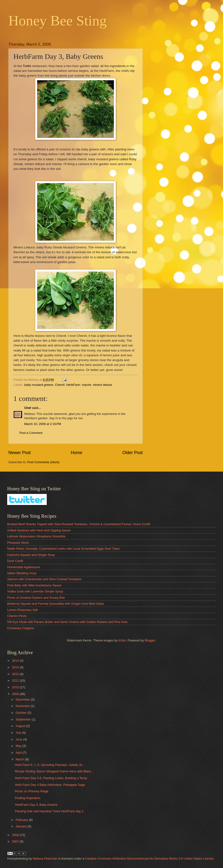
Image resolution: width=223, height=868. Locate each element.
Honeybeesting (18, 859)
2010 (16, 687)
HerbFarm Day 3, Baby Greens (36, 805)
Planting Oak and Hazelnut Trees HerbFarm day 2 (49, 811)
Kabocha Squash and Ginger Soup (31, 555)
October (21, 713)
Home (76, 453)
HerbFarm (73, 385)
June (19, 739)
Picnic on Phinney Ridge (32, 791)
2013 (16, 667)
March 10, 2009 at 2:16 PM (43, 424)
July (19, 733)
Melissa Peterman (45, 859)
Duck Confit (15, 561)
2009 (16, 694)
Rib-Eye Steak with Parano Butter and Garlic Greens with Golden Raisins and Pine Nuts (67, 622)
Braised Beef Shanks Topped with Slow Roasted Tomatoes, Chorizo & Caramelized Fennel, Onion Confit (79, 524)
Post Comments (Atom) (43, 462)
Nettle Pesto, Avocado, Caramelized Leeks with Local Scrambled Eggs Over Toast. (64, 549)
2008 (16, 835)
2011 (16, 680)
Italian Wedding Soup (22, 573)
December (23, 699)
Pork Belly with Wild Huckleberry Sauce (34, 585)
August (21, 726)
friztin (122, 640)
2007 (16, 841)
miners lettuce (102, 385)
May (19, 746)
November (23, 706)
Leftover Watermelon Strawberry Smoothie (36, 536)
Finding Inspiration (27, 798)
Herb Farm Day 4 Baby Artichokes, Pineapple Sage (50, 785)
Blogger (150, 640)
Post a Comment (31, 433)
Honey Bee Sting (58, 21)
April (19, 753)
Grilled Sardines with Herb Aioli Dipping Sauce (39, 530)
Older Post (132, 453)
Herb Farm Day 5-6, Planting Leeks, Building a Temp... (52, 778)
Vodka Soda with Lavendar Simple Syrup (35, 591)
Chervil (60, 385)
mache (87, 385)
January (21, 826)
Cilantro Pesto (17, 616)
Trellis (27, 66)
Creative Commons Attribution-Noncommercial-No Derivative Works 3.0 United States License (149, 859)
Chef (28, 408)
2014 (16, 661)
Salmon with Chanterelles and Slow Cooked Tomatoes (44, 579)
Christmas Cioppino (21, 628)
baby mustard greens (39, 385)
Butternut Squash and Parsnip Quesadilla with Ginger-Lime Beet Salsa (56, 604)
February (22, 820)
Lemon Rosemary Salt (22, 610)
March (20, 759)
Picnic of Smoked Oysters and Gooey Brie (36, 598)
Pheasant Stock (18, 543)
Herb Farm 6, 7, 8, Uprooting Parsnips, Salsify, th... (50, 765)
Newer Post (20, 453)
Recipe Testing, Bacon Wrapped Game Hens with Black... (54, 771)
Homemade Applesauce (24, 567)
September (24, 719)
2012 (16, 674)
